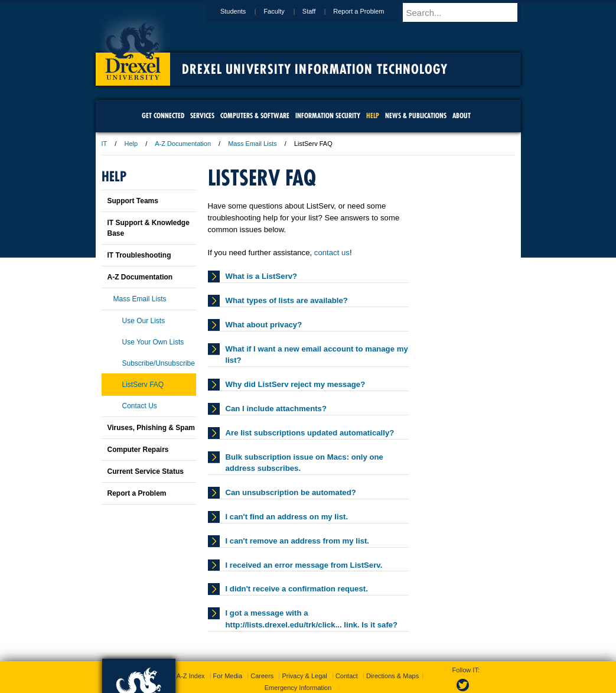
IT (105, 144)
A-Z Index (191, 652)
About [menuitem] (462, 115)
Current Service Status (146, 471)
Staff (320, 11)
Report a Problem (370, 11)
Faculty (285, 11)
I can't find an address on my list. (287, 517)
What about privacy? (264, 325)
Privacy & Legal (304, 652)
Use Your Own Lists (153, 342)
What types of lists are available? (287, 300)
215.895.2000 (410, 684)
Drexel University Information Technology (315, 69)
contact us (332, 253)
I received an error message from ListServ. (304, 565)
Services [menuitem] (202, 115)
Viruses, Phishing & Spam (151, 428)
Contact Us (140, 406)
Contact (347, 652)
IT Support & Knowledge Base (149, 228)
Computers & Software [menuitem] (255, 115)
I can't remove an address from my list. (298, 541)
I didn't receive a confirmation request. (297, 589)
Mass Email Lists (252, 144)
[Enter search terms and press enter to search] (467, 12)
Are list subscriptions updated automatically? (310, 433)
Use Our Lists (144, 321)
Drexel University (133, 47)
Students (244, 11)
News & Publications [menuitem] (416, 115)
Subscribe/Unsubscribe (159, 363)
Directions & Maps (392, 652)
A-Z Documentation (183, 144)
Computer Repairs (138, 450)
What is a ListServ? (262, 276)
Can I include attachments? (276, 409)
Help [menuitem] (373, 115)
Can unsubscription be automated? (291, 492)
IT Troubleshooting (139, 255)
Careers (262, 652)
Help (131, 144)
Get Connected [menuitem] (163, 115)
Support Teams (133, 201)
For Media (228, 652)
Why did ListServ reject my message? (296, 384)
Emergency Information (298, 663)
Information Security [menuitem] (328, 115)
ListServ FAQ (143, 385)
